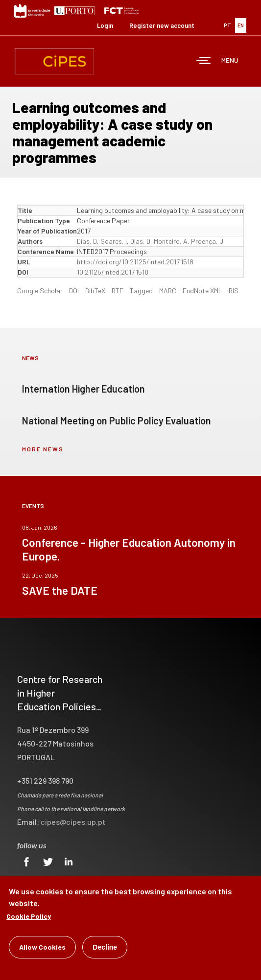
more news (43, 449)
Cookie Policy (29, 919)
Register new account (162, 25)
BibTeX (95, 291)
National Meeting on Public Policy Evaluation (117, 420)
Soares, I (114, 241)
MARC (168, 291)
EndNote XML (202, 291)
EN (241, 25)
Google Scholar (40, 291)
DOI (74, 291)
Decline (105, 950)
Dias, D (87, 241)
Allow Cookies (42, 949)
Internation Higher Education (83, 389)
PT (227, 25)
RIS (234, 291)
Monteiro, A (171, 241)
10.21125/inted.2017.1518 (113, 272)
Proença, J (207, 241)
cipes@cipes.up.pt (73, 822)
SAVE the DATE (60, 590)
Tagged (141, 291)
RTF (118, 291)
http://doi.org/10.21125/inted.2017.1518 (135, 262)
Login (105, 25)
